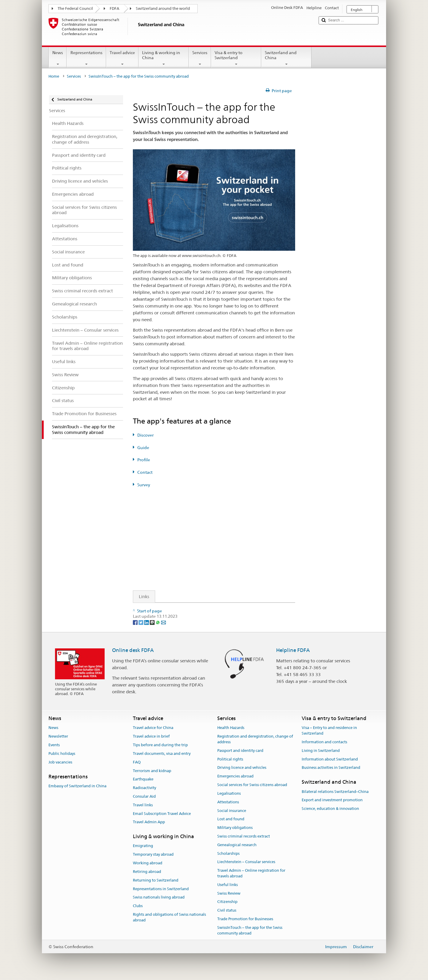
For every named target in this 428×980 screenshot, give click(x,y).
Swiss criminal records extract (244, 836)
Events (54, 745)
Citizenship (227, 902)
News (58, 58)
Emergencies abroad (235, 776)
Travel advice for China (153, 728)
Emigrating (143, 846)
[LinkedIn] (147, 622)
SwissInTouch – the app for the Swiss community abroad (250, 930)
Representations (86, 58)
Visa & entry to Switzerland (236, 58)
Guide (143, 448)
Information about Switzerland (330, 759)
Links (141, 596)
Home (54, 76)
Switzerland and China (286, 58)
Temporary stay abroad (153, 855)
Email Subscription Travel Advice (162, 814)
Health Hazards (231, 728)
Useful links (228, 885)
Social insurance (232, 811)
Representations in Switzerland (161, 889)
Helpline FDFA (293, 650)
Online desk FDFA (133, 650)
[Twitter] (141, 622)
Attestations (228, 802)
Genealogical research (237, 845)
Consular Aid (144, 796)
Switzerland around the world (163, 8)
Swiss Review (229, 893)
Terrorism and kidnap (152, 771)
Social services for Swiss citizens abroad (252, 785)
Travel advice (122, 58)
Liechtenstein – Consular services (246, 862)
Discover (145, 435)
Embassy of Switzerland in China (77, 786)
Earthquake (143, 779)
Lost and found (231, 819)
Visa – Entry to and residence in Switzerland (329, 731)
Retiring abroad (147, 872)
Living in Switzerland (321, 751)
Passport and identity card (240, 751)
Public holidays (62, 754)
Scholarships (228, 853)
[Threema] (153, 622)
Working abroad (148, 863)
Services (200, 58)
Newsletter (58, 737)
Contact (145, 472)
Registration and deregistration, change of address (255, 739)
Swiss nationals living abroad (159, 897)
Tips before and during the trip (160, 745)
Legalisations (229, 793)
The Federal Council (75, 8)
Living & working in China (164, 58)
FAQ (137, 762)
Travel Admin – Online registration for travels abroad (251, 873)
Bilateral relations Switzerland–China (335, 792)
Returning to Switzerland (156, 880)
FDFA (114, 8)
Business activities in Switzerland (331, 768)
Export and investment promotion (332, 800)
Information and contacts (324, 742)
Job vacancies (60, 762)
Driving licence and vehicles (242, 768)
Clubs (138, 906)
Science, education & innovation (330, 809)
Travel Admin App (149, 822)
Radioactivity (144, 788)
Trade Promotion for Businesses (245, 919)
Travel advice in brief (151, 737)
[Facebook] (136, 622)
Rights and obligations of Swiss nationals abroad (169, 917)
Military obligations (235, 828)
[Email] (163, 622)
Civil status (227, 911)
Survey (144, 485)
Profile (144, 460)
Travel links (143, 805)
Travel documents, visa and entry (162, 754)
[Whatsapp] (158, 622)
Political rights (230, 759)
